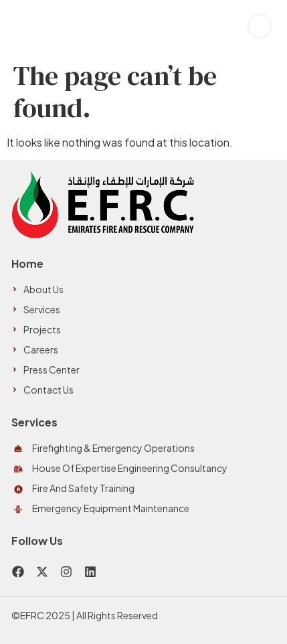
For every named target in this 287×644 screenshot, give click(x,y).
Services (34, 422)
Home (27, 263)
